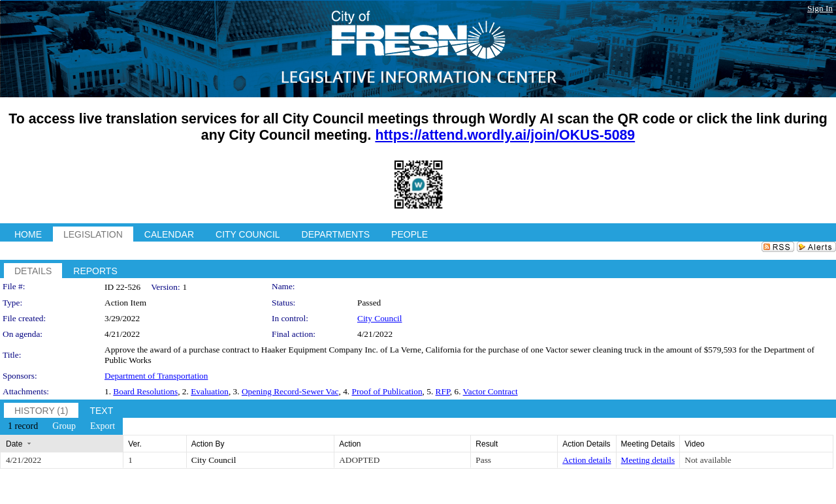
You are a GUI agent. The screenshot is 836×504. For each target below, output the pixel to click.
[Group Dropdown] (64, 426)
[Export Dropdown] (103, 426)
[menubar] (61, 426)
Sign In (820, 8)
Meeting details (648, 460)
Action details (587, 460)
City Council (380, 318)
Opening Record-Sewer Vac (290, 391)
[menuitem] (23, 426)
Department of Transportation (156, 376)
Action (350, 444)
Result (487, 444)
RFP (443, 391)
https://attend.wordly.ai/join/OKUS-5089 (505, 135)
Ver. (135, 444)
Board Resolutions (145, 391)
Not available (708, 460)
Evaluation (210, 391)
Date (14, 444)
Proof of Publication (387, 391)
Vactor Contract (490, 391)
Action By (208, 444)
